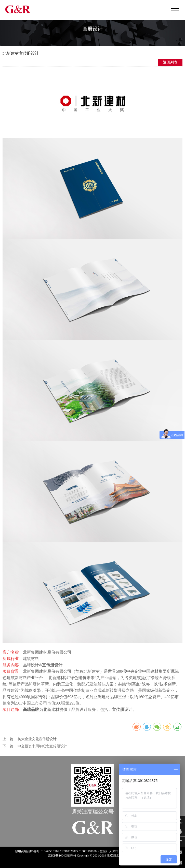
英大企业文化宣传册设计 (37, 739)
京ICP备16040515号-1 (62, 856)
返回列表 (170, 62)
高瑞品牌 (27, 851)
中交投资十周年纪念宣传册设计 (42, 746)
